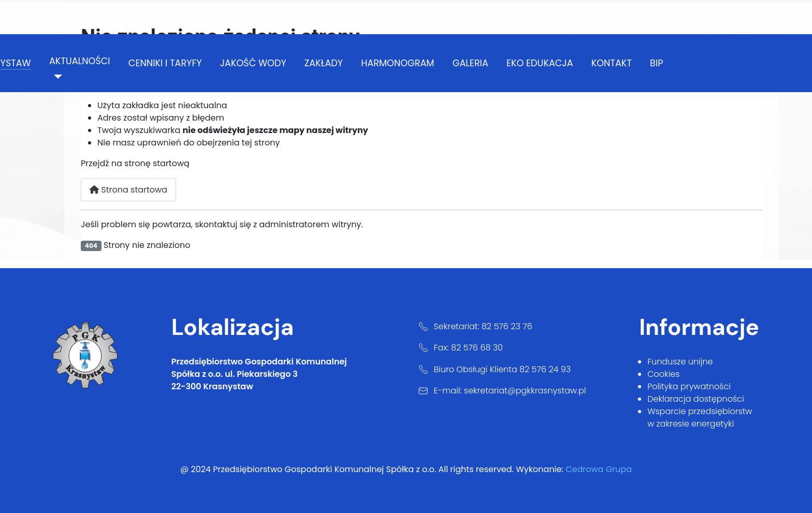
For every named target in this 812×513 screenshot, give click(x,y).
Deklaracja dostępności (695, 399)
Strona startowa (128, 190)
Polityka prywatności (689, 386)
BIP (656, 63)
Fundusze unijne (680, 362)
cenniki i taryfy (165, 63)
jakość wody (253, 63)
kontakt (612, 63)
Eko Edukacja (540, 63)
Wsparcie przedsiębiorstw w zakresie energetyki (700, 417)
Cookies (663, 374)
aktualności (80, 61)
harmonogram (397, 63)
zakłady (324, 63)
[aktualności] (56, 77)
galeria (470, 63)
